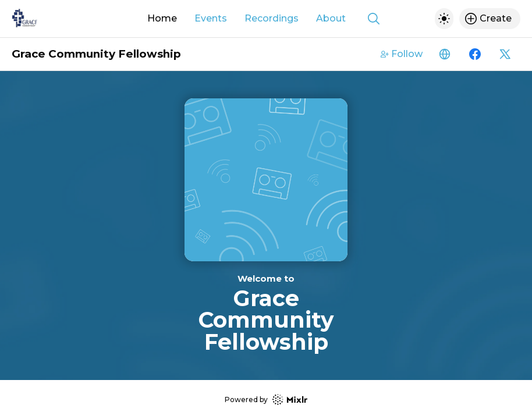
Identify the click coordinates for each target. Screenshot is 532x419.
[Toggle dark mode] (444, 19)
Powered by (266, 400)
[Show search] (374, 19)
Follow (402, 54)
